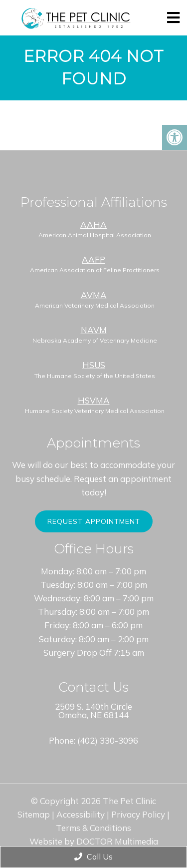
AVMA (94, 295)
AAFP (93, 259)
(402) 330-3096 (108, 740)
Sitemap (34, 814)
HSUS (94, 365)
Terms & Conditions (93, 828)
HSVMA (94, 400)
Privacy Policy (138, 814)
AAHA (93, 224)
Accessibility (81, 814)
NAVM (94, 330)
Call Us (93, 857)
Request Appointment (94, 521)
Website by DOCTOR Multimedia (94, 841)
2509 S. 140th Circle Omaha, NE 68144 (93, 711)
